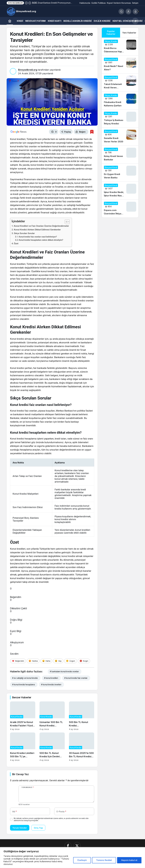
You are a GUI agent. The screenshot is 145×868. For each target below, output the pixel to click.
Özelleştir (82, 860)
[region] (72, 858)
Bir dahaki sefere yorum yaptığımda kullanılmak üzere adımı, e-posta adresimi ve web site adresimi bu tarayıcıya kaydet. (51, 819)
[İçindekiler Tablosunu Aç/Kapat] (66, 222)
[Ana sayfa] (10, 21)
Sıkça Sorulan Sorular (24, 233)
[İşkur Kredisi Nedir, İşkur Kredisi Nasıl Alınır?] (120, 191)
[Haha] (46, 661)
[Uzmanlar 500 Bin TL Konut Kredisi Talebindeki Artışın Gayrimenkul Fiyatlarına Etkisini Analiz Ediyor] (52, 716)
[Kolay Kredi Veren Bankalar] (120, 155)
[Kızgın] (84, 661)
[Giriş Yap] (128, 11)
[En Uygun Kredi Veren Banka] (120, 173)
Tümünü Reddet (104, 860)
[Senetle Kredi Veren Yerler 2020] (120, 137)
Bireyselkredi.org (28, 70)
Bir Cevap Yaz (20, 774)
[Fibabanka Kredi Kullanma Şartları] (120, 101)
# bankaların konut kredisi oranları (64, 671)
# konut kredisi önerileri (51, 684)
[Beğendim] (18, 661)
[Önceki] (26, 3)
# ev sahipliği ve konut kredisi (25, 678)
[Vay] (58, 661)
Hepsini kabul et (129, 860)
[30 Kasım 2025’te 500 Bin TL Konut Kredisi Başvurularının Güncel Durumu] (82, 747)
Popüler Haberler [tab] (111, 33)
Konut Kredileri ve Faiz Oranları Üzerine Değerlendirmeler (41, 226)
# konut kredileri (51, 678)
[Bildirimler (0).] (136, 11)
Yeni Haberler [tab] (129, 33)
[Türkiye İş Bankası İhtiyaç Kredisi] (120, 119)
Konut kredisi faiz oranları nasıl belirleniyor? (38, 237)
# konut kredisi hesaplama (23, 684)
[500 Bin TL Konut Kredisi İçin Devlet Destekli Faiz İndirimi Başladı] (52, 747)
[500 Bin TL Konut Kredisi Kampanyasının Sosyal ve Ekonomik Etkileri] (82, 716)
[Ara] (121, 11)
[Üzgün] (71, 661)
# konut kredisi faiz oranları (76, 678)
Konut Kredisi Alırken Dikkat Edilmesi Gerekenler (37, 230)
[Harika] (33, 661)
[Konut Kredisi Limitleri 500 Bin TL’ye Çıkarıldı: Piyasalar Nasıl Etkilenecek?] (23, 747)
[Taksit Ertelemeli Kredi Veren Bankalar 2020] (120, 83)
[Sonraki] (30, 3)
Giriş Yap (38, 828)
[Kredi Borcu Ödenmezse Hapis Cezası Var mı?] (120, 46)
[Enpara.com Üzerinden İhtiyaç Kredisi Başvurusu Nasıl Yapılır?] (120, 209)
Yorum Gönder (20, 828)
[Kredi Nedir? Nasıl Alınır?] (120, 65)
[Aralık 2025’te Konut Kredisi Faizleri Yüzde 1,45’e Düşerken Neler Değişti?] (23, 716)
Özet (16, 244)
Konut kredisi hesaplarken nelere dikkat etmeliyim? (41, 240)
